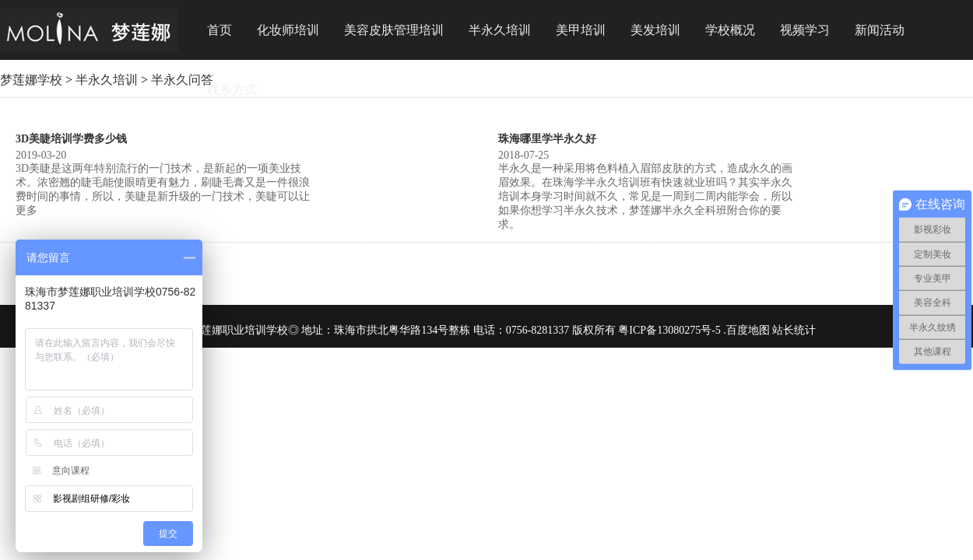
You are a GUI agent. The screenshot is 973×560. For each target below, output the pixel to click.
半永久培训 (500, 30)
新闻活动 (880, 30)
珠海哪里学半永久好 (547, 139)
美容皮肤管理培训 (394, 30)
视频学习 (805, 30)
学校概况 (730, 30)
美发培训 (655, 30)
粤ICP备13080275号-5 (669, 330)
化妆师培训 (288, 30)
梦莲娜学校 (31, 80)
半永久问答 (182, 80)
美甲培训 (581, 30)
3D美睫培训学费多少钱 (71, 139)
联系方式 (232, 90)
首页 (220, 30)
